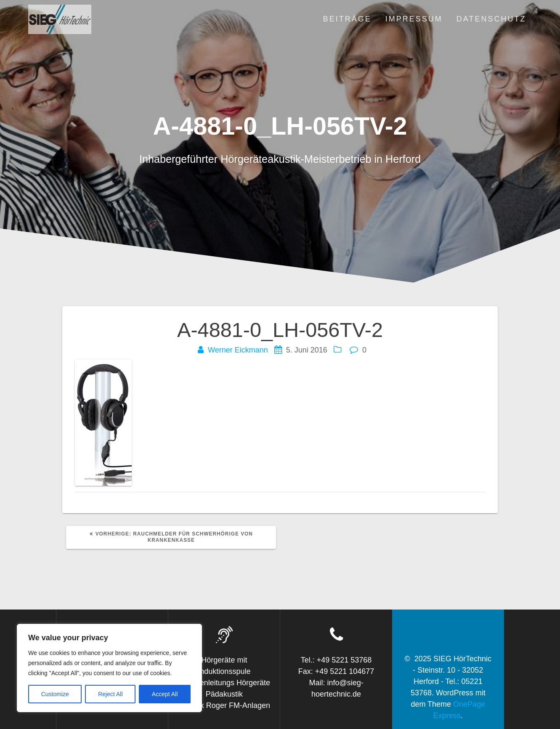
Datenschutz (491, 19)
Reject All (110, 694)
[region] (109, 668)
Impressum (414, 19)
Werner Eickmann (238, 350)
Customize (55, 694)
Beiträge (347, 19)
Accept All (165, 694)
